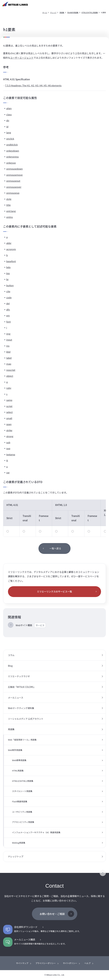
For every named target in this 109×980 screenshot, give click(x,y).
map (9, 364)
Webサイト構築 (31, 625)
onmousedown (14, 169)
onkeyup (11, 163)
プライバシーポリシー (46, 963)
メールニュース (16, 698)
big (8, 273)
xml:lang (11, 211)
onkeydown (13, 151)
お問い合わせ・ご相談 (52, 914)
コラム (11, 655)
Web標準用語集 (19, 760)
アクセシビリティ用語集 (23, 822)
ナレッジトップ (16, 856)
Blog (10, 666)
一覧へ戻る (55, 548)
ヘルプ (87, 963)
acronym (11, 249)
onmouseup (13, 193)
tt (7, 460)
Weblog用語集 (19, 843)
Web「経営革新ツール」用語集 (22, 740)
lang (9, 132)
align (9, 108)
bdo (8, 267)
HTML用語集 (18, 771)
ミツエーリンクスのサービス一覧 (54, 591)
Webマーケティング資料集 (21, 708)
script (9, 406)
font (9, 322)
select (9, 412)
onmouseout (13, 181)
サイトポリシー (70, 963)
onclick (10, 139)
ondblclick (12, 145)
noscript (11, 370)
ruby (9, 388)
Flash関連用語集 (20, 801)
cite (8, 291)
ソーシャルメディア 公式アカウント (26, 719)
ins (8, 346)
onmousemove (14, 175)
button (10, 285)
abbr (9, 243)
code (9, 297)
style (9, 199)
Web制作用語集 (73, 12)
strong (10, 436)
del (8, 303)
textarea (11, 454)
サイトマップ (22, 963)
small (9, 418)
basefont (11, 261)
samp (9, 400)
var (8, 472)
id (7, 126)
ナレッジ (53, 12)
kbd (8, 352)
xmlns (10, 217)
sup (8, 448)
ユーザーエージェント (22, 58)
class (9, 114)
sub (8, 442)
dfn (8, 309)
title (8, 205)
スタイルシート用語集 (22, 791)
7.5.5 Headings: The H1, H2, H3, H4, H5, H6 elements (33, 85)
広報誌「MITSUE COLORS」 (22, 687)
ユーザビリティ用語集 (22, 812)
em (8, 315)
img (8, 334)
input (9, 340)
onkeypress (13, 157)
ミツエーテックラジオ (19, 676)
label (9, 358)
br (7, 279)
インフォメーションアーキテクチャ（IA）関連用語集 (36, 832)
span (9, 424)
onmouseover (14, 187)
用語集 (62, 12)
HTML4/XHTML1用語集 (90, 12)
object (10, 376)
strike (9, 430)
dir (8, 120)
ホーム (45, 12)
